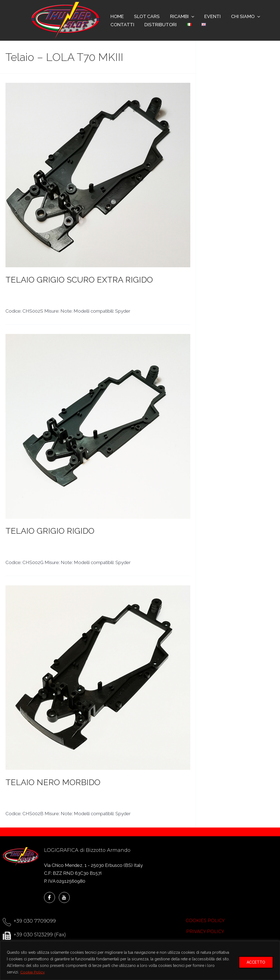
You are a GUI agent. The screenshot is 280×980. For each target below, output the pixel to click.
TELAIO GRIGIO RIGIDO (50, 531)
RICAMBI (180, 16)
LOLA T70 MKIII (66, 292)
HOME (117, 16)
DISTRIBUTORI (159, 25)
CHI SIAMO (241, 16)
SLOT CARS (145, 16)
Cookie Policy (33, 972)
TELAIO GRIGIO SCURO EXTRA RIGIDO (79, 280)
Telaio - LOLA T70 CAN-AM (115, 292)
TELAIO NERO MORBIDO (53, 782)
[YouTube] (64, 897)
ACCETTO (256, 962)
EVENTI (209, 16)
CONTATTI (122, 25)
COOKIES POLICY (205, 921)
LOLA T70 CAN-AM (26, 292)
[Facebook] (49, 897)
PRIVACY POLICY (205, 931)
